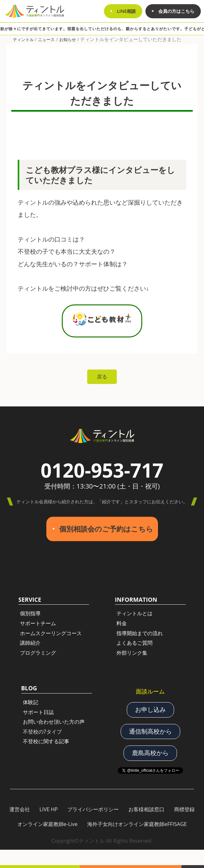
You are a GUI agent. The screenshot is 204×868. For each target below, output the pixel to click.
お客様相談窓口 (146, 809)
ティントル (23, 39)
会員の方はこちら (176, 11)
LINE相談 (126, 11)
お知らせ (68, 39)
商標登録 (184, 809)
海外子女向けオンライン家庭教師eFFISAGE (137, 824)
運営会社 (20, 809)
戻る (102, 377)
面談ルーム (150, 691)
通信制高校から (150, 731)
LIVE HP (49, 809)
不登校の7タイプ (42, 732)
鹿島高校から (150, 753)
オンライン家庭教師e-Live (48, 824)
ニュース (46, 39)
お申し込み (150, 710)
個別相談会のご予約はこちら (106, 529)
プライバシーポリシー (93, 809)
